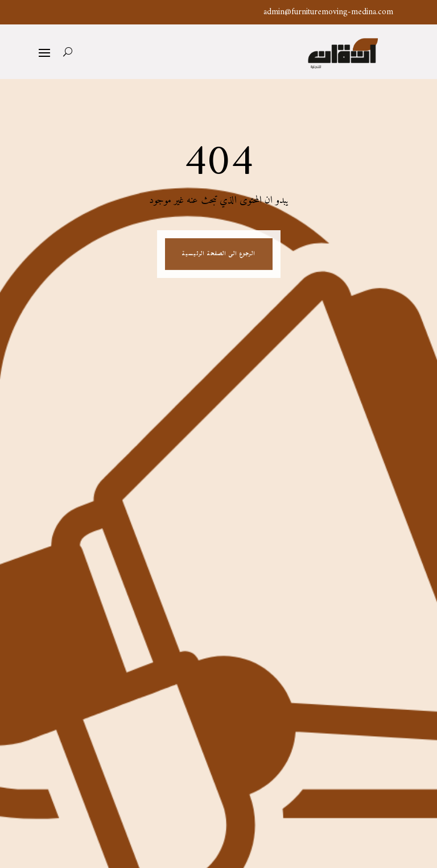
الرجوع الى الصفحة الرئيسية (218, 254)
